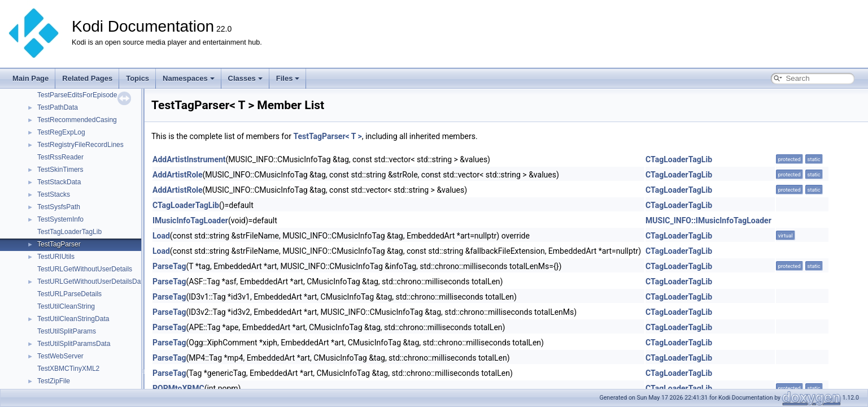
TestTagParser (59, 244)
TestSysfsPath (59, 207)
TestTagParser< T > (327, 136)
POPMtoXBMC (178, 388)
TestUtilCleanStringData (73, 319)
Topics (138, 78)
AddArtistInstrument (189, 159)
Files (288, 78)
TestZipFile (54, 381)
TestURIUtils (56, 257)
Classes (245, 78)
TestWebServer (60, 356)
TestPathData (58, 107)
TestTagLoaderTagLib (69, 232)
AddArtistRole (178, 175)
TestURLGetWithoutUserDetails (85, 269)
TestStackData (59, 182)
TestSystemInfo (60, 219)
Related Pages (87, 78)
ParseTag (169, 266)
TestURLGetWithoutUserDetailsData (92, 282)
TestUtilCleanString (66, 306)
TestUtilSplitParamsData (74, 344)
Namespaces (189, 78)
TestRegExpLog (61, 132)
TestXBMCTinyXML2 (68, 369)
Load (161, 236)
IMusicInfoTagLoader (190, 220)
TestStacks (54, 194)
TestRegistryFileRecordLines (80, 145)
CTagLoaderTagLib (679, 159)
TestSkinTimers (60, 170)
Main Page (30, 78)
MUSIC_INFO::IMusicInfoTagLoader (708, 220)
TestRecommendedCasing (77, 120)
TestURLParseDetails (69, 294)
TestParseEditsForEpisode (77, 95)
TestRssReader (60, 157)
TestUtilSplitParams (67, 331)
